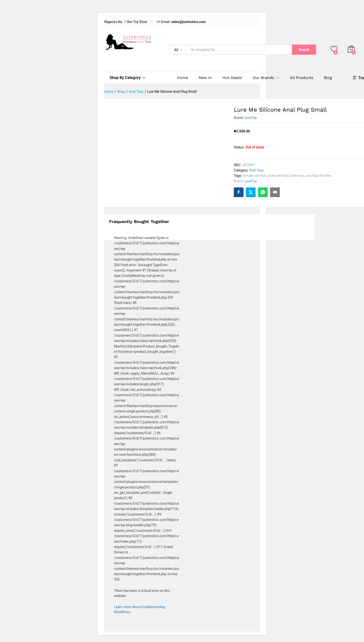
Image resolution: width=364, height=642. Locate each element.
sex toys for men (319, 176)
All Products (302, 78)
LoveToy (251, 118)
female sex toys (255, 176)
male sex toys (278, 176)
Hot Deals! (232, 78)
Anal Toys (256, 170)
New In (205, 78)
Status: (239, 147)
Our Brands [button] (263, 78)
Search (304, 50)
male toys (297, 176)
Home (182, 78)
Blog (328, 78)
